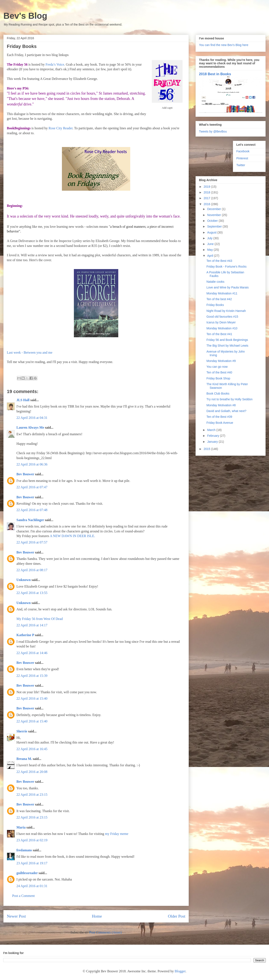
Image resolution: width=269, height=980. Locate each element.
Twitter (241, 165)
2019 (207, 187)
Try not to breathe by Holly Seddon (230, 399)
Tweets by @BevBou (213, 131)
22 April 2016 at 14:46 (32, 653)
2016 (207, 204)
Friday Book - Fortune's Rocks (227, 267)
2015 (207, 449)
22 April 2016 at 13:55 (32, 593)
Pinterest (242, 158)
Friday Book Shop (218, 378)
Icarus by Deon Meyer (221, 322)
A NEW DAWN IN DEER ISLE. (72, 536)
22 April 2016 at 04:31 (32, 418)
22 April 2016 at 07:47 (32, 487)
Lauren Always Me (30, 427)
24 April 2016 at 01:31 (32, 886)
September (215, 226)
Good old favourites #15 (222, 317)
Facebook (243, 151)
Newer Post (16, 916)
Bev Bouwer (25, 474)
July (210, 238)
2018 (207, 192)
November (214, 215)
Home (97, 916)
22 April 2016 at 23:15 (32, 795)
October (213, 221)
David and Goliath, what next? (226, 411)
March (212, 430)
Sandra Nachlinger (30, 520)
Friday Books (215, 305)
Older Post (177, 916)
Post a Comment (23, 896)
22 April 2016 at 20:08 (32, 772)
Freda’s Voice (55, 64)
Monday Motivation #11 (222, 293)
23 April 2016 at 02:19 (32, 840)
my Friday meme (117, 834)
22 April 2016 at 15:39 (32, 676)
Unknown (24, 580)
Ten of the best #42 (219, 299)
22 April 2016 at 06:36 (32, 464)
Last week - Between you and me (30, 352)
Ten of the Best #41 (219, 334)
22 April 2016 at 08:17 (32, 570)
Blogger (180, 971)
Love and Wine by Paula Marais (228, 287)
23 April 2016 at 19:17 (32, 863)
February (213, 436)
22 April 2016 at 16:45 (32, 749)
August (212, 232)
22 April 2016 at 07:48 (32, 510)
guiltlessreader (27, 873)
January (213, 442)
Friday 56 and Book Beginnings (227, 340)
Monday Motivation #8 (221, 405)
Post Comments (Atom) (105, 932)
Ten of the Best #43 (219, 261)
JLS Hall (23, 400)
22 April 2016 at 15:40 (32, 698)
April (211, 256)
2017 (207, 198)
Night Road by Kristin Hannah (226, 311)
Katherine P (25, 635)
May (210, 250)
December (214, 209)
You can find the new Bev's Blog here (224, 45)
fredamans (24, 850)
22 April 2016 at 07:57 (32, 542)
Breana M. (24, 759)
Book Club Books (218, 393)
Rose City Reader (61, 128)
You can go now (217, 367)
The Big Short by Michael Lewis (227, 346)
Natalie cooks (215, 282)
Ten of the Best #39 (219, 417)
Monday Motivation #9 (221, 361)
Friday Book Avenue (220, 423)
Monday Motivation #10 (222, 328)
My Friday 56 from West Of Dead (40, 619)
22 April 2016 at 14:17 (32, 625)
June (211, 244)
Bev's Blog (25, 16)
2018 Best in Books (215, 74)
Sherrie (22, 731)
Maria (21, 827)
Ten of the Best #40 (219, 372)
